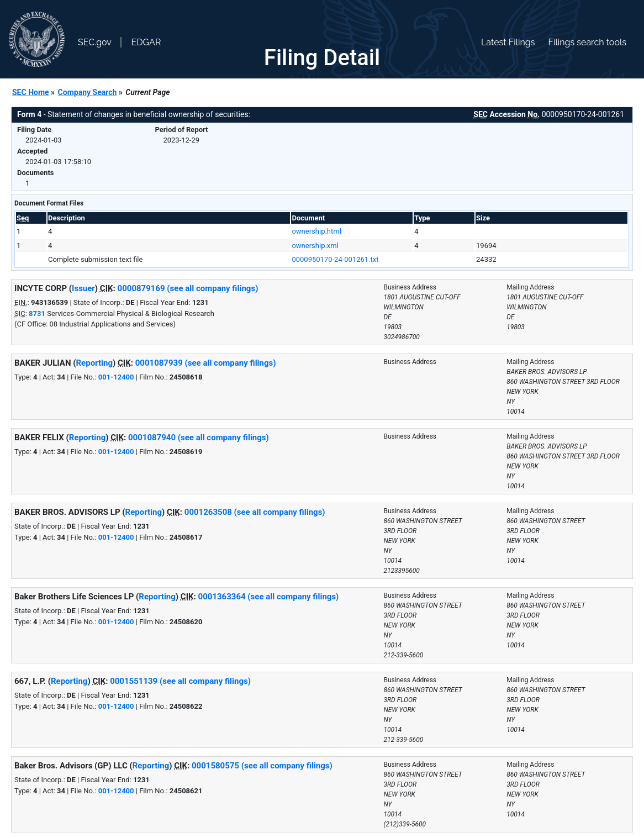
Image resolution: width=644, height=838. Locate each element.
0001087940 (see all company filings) (199, 438)
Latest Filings (508, 42)
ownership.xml (315, 246)
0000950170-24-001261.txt (335, 259)
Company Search (88, 92)
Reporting (95, 363)
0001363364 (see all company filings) (269, 597)
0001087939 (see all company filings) (206, 363)
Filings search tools (587, 42)
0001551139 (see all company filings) (180, 681)
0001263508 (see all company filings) (255, 512)
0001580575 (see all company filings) (262, 766)
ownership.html (316, 231)
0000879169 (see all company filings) (188, 288)
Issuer (83, 288)
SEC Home (31, 92)
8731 (37, 313)
